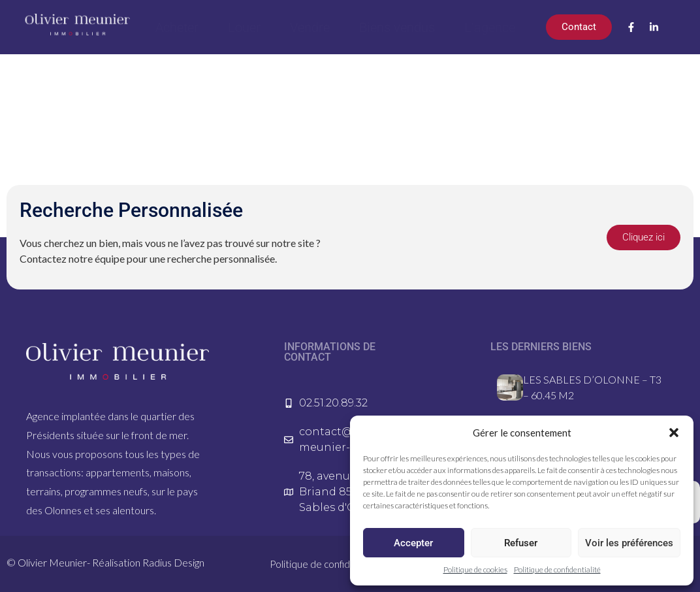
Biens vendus (397, 27)
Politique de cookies (475, 569)
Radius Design (173, 562)
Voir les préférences (629, 543)
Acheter (177, 27)
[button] (674, 433)
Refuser (521, 543)
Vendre (310, 27)
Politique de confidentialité (557, 569)
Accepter (413, 543)
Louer (244, 27)
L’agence (490, 27)
